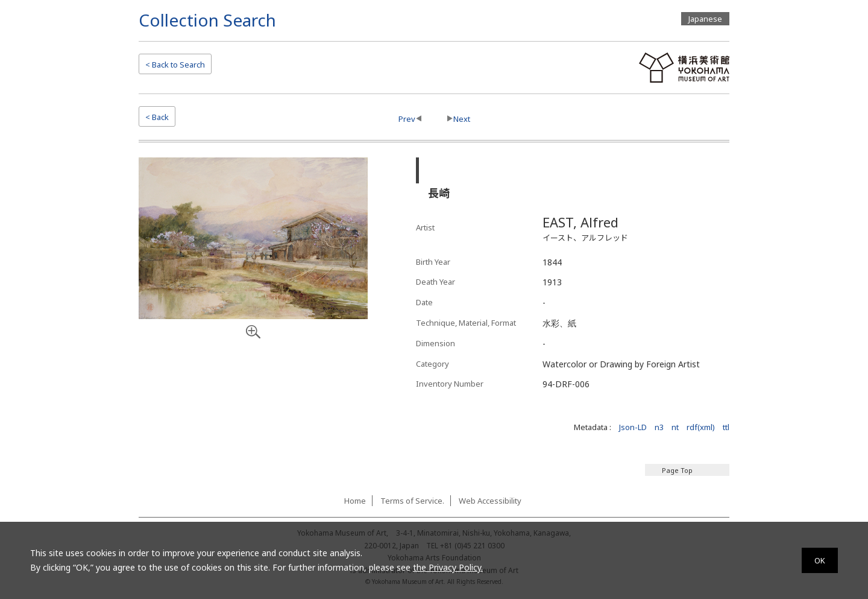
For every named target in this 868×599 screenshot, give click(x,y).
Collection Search (207, 20)
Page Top (677, 470)
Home (355, 501)
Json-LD (633, 427)
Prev (407, 119)
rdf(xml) (701, 427)
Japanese (705, 19)
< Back (157, 117)
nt (675, 427)
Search (175, 65)
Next (462, 119)
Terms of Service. (412, 501)
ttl (726, 427)
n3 (659, 427)
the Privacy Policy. (448, 567)
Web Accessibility (490, 501)
